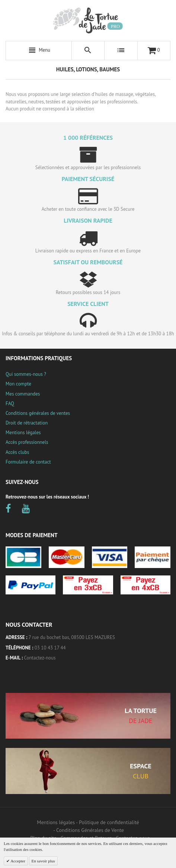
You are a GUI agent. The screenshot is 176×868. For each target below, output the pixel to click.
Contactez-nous (40, 658)
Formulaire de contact (28, 462)
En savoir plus (43, 861)
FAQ (10, 404)
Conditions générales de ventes (38, 413)
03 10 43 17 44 (50, 648)
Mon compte (18, 384)
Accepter (17, 861)
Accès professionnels (27, 442)
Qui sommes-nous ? (26, 374)
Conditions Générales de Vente (90, 830)
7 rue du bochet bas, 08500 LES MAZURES (72, 637)
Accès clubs (17, 452)
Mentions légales (23, 433)
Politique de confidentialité (109, 822)
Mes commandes (23, 394)
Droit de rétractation (27, 423)
